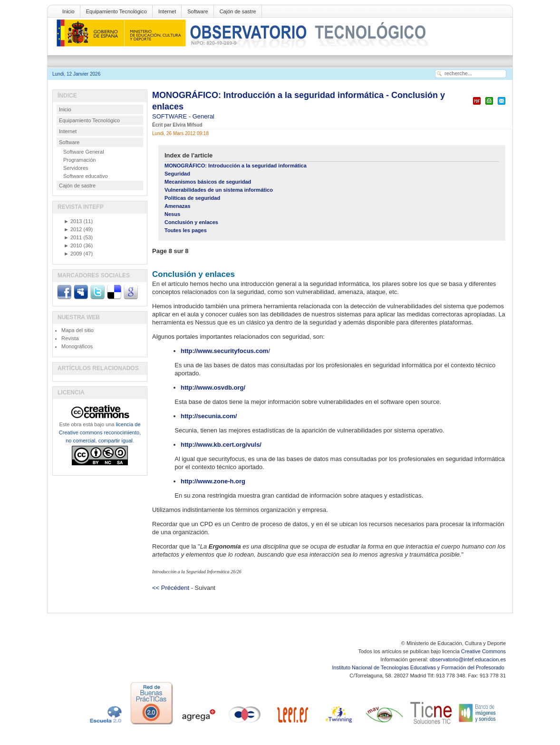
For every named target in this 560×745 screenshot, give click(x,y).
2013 (73, 221)
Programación (79, 160)
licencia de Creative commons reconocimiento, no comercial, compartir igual (100, 432)
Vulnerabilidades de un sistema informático (219, 190)
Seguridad (177, 174)
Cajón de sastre (238, 11)
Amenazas (178, 206)
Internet (167, 11)
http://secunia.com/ (209, 416)
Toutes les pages (186, 230)
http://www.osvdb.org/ (213, 387)
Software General (84, 152)
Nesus (172, 214)
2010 (73, 245)
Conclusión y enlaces (191, 222)
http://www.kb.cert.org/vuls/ (221, 445)
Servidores (76, 168)
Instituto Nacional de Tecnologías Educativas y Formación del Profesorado (419, 667)
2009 (73, 254)
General (203, 116)
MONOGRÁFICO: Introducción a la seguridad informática (236, 166)
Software (198, 11)
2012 (73, 229)
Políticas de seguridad (192, 198)
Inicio (68, 11)
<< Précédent (171, 588)
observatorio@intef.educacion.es (468, 659)
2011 (73, 237)
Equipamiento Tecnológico (116, 11)
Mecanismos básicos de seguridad (208, 182)
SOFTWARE (170, 116)
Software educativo (86, 176)
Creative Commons (483, 651)
